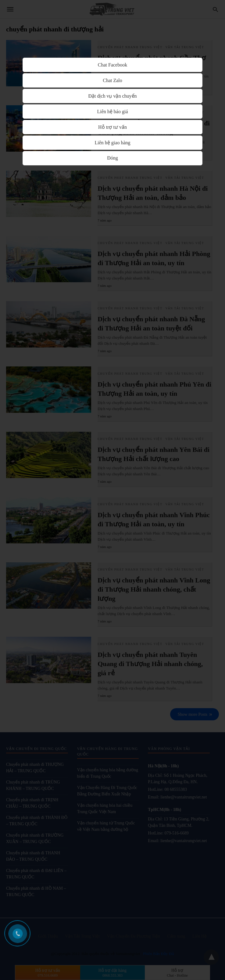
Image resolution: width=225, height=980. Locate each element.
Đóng (112, 158)
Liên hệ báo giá (113, 112)
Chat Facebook (112, 65)
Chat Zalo (112, 80)
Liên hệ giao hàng (113, 143)
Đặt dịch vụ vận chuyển (112, 96)
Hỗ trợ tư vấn (112, 127)
